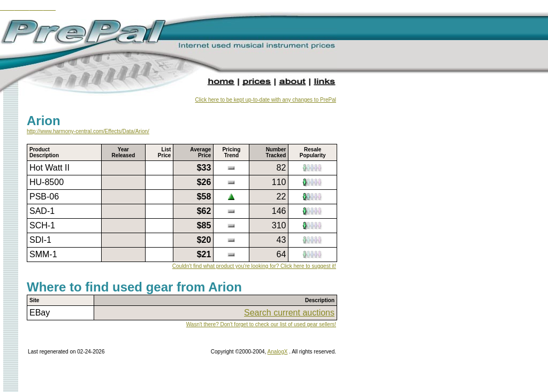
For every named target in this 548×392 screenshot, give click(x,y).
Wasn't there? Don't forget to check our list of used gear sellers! (261, 324)
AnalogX (278, 352)
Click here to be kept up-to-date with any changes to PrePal (266, 100)
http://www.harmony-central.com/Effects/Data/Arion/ (88, 131)
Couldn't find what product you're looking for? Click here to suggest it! (254, 266)
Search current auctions (289, 313)
